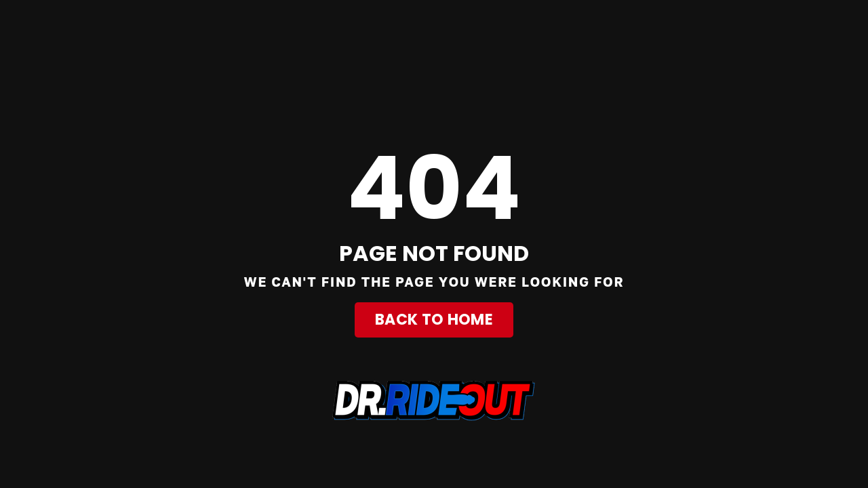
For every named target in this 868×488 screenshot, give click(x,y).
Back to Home (434, 320)
